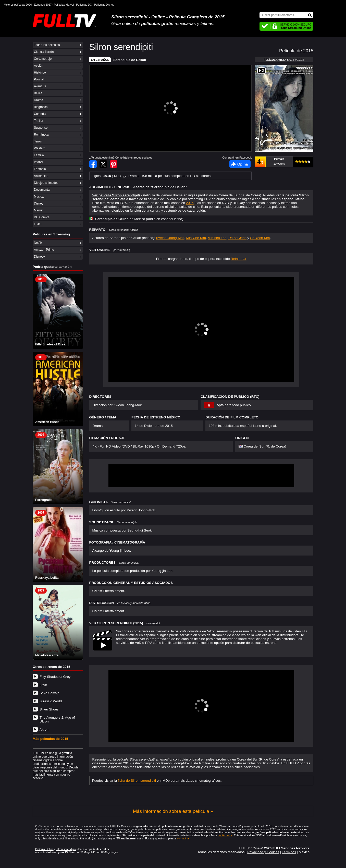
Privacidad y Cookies (263, 852)
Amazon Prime (44, 250)
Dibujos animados (46, 183)
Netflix (38, 243)
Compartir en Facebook (93, 164)
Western (40, 148)
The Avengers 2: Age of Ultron (57, 719)
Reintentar (239, 259)
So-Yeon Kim (260, 238)
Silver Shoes (49, 709)
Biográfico (41, 107)
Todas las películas (47, 45)
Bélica (38, 93)
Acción (39, 66)
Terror (38, 141)
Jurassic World (51, 701)
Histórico (40, 73)
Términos (289, 852)
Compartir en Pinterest (114, 164)
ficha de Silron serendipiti (137, 781)
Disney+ (40, 257)
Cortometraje (43, 59)
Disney (39, 203)
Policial (39, 79)
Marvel (39, 210)
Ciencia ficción (44, 52)
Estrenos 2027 (43, 5)
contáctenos (225, 835)
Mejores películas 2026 (18, 5)
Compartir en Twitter (103, 164)
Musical (39, 197)
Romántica (41, 135)
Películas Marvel (64, 5)
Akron (44, 730)
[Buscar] (286, 15)
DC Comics (42, 217)
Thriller (39, 121)
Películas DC (84, 5)
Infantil (38, 162)
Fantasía (40, 169)
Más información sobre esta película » (173, 811)
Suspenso (41, 128)
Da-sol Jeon (237, 238)
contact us (183, 838)
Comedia (40, 114)
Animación (41, 176)
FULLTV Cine (249, 848)
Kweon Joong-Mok (170, 238)
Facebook (240, 164)
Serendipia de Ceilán (130, 60)
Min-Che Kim (196, 238)
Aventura (40, 86)
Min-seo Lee (217, 238)
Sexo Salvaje (50, 693)
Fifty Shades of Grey (55, 677)
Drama (39, 100)
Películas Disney (104, 5)
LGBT (38, 224)
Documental (42, 190)
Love (43, 685)
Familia (39, 155)
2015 (190, 203)
